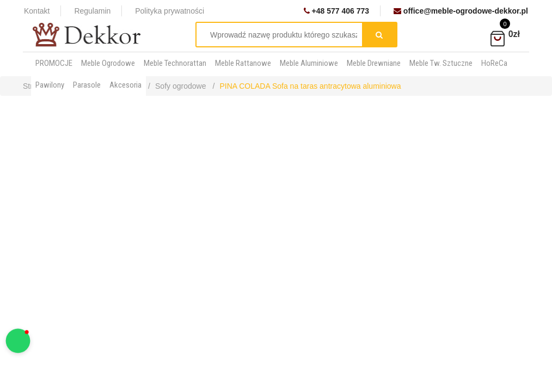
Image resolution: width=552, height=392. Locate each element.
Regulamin (92, 11)
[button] (18, 341)
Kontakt (37, 11)
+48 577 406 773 (336, 11)
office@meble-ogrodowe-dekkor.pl (461, 11)
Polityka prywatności (170, 11)
